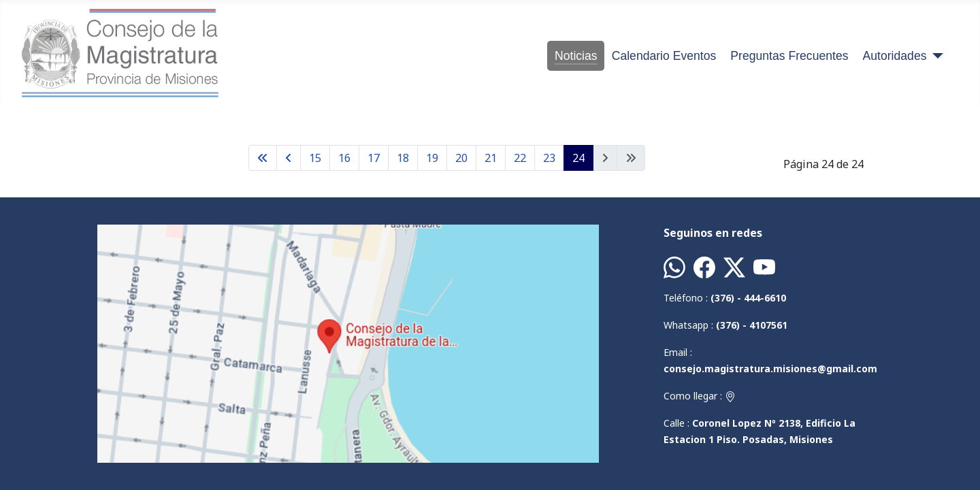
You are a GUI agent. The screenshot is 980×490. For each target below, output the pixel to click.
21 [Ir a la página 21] (491, 158)
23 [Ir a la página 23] (549, 158)
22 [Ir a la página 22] (520, 158)
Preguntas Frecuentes (789, 56)
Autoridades (895, 56)
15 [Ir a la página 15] (315, 158)
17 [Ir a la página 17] (374, 158)
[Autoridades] (935, 56)
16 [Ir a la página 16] (344, 158)
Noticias (576, 56)
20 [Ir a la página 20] (461, 158)
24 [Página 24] (578, 158)
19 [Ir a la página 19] (432, 158)
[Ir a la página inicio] (263, 158)
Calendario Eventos (664, 56)
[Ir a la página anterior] (289, 158)
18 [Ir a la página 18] (403, 158)
